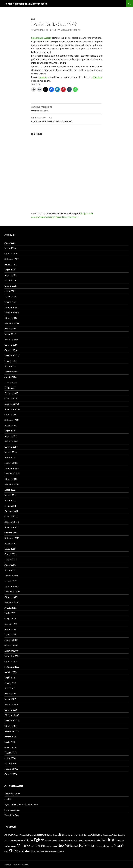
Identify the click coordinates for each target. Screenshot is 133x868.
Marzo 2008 (10, 763)
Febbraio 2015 (11, 393)
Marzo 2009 (10, 699)
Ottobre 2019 (11, 318)
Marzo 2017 (10, 366)
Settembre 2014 (12, 420)
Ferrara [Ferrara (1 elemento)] (56, 840)
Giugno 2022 (10, 286)
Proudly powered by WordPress (17, 864)
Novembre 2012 (12, 474)
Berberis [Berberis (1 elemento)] (56, 835)
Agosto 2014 (10, 425)
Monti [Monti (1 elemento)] (32, 846)
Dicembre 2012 (12, 468)
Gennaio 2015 (11, 398)
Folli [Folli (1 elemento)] (83, 840)
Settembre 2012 (12, 484)
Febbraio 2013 (11, 463)
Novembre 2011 (12, 527)
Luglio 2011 (10, 549)
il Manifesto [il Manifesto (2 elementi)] (101, 840)
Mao (54, 30)
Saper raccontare (12, 810)
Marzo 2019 (10, 334)
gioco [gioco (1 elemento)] (87, 840)
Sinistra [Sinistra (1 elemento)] (33, 852)
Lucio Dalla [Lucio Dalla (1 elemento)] (120, 840)
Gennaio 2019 (11, 345)
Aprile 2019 (10, 329)
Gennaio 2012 (11, 517)
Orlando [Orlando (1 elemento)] (75, 846)
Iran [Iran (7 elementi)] (111, 839)
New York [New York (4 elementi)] (65, 845)
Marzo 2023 (10, 280)
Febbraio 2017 (11, 372)
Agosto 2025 (10, 264)
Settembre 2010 (12, 602)
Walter (47, 38)
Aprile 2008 (10, 758)
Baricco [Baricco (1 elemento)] (50, 835)
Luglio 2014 (10, 431)
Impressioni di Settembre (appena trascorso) (66, 119)
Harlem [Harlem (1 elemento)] (92, 840)
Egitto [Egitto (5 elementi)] (39, 840)
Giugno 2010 (10, 618)
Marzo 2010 (10, 635)
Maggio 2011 (11, 559)
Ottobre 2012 (11, 479)
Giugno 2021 (10, 302)
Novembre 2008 (12, 720)
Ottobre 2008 (11, 726)
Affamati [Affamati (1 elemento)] (16, 835)
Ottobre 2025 (11, 254)
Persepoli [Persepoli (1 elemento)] (101, 846)
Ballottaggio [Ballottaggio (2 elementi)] (40, 835)
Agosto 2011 (10, 543)
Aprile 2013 (10, 457)
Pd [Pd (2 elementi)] (96, 846)
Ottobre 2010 (11, 597)
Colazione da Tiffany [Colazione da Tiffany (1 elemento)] (110, 835)
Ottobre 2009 (11, 661)
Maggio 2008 (11, 753)
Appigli (8, 799)
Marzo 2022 (10, 296)
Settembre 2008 (12, 731)
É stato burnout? (12, 794)
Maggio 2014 (11, 436)
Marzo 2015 (10, 388)
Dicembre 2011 (12, 522)
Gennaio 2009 (11, 710)
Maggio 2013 (11, 452)
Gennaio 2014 (11, 447)
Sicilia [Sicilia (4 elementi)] (25, 851)
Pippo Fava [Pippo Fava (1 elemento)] (109, 846)
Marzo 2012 (10, 506)
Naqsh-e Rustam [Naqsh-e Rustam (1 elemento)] (51, 846)
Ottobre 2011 (11, 533)
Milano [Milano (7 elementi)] (23, 845)
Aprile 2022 (10, 291)
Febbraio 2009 (11, 704)
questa (43, 77)
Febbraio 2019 (11, 339)
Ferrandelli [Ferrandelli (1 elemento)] (49, 840)
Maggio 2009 (11, 688)
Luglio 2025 (10, 270)
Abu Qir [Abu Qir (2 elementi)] (9, 835)
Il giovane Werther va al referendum (21, 804)
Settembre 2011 (12, 538)
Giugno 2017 (10, 361)
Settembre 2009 (12, 667)
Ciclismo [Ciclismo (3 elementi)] (97, 834)
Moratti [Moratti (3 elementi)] (40, 846)
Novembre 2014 (12, 409)
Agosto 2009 (10, 672)
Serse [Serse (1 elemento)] (6, 852)
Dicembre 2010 (12, 586)
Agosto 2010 (10, 608)
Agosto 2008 (10, 737)
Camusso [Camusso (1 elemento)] (87, 835)
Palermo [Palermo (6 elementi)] (86, 845)
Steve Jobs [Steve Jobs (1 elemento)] (40, 852)
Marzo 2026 (10, 248)
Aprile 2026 (10, 243)
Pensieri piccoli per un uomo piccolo (26, 4)
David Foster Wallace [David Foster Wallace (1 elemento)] (17, 840)
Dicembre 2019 (12, 313)
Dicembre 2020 (12, 307)
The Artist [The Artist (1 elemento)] (54, 852)
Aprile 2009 (10, 694)
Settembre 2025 (12, 259)
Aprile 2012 (10, 500)
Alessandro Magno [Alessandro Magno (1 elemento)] (27, 835)
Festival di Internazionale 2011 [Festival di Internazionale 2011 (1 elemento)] (70, 840)
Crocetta (97, 77)
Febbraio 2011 (11, 576)
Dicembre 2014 (12, 404)
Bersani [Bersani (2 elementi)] (80, 835)
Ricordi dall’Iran (12, 815)
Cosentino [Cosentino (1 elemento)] (122, 835)
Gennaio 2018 (11, 350)
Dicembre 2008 (12, 715)
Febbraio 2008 (11, 769)
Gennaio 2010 (11, 645)
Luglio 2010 (10, 613)
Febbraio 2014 (11, 441)
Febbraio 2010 (11, 640)
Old (33, 19)
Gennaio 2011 (11, 581)
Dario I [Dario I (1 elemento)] (7, 840)
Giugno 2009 (10, 683)
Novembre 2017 (12, 356)
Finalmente (37, 38)
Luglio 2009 (10, 678)
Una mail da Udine (66, 109)
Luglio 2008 (10, 742)
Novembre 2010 (12, 592)
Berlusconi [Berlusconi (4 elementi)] (67, 834)
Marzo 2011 (10, 570)
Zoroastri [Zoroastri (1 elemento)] (61, 852)
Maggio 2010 (11, 624)
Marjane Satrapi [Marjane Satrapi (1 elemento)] (10, 846)
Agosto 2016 (10, 377)
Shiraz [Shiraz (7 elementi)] (15, 851)
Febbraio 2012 (11, 511)
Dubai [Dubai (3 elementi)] (30, 840)
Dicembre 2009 (12, 651)
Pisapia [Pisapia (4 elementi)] (119, 845)
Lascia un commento (71, 30)
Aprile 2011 (10, 565)
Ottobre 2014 (11, 415)
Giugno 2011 (10, 554)
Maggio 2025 (11, 275)
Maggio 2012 (11, 495)
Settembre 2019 (12, 323)
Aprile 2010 (10, 629)
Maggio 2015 (11, 382)
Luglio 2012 (10, 490)
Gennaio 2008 (11, 774)
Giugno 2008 (10, 747)
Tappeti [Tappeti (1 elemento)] (47, 852)
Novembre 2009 (12, 656)
